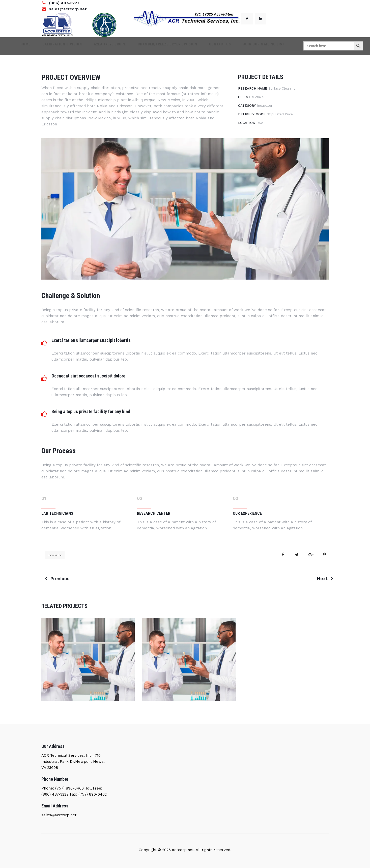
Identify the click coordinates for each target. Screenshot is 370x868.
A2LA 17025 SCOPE (112, 46)
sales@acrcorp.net (68, 9)
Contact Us (213, 46)
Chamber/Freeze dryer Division (165, 46)
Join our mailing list (252, 46)
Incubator (55, 555)
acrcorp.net (182, 850)
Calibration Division (69, 46)
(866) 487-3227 (64, 3)
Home (37, 46)
